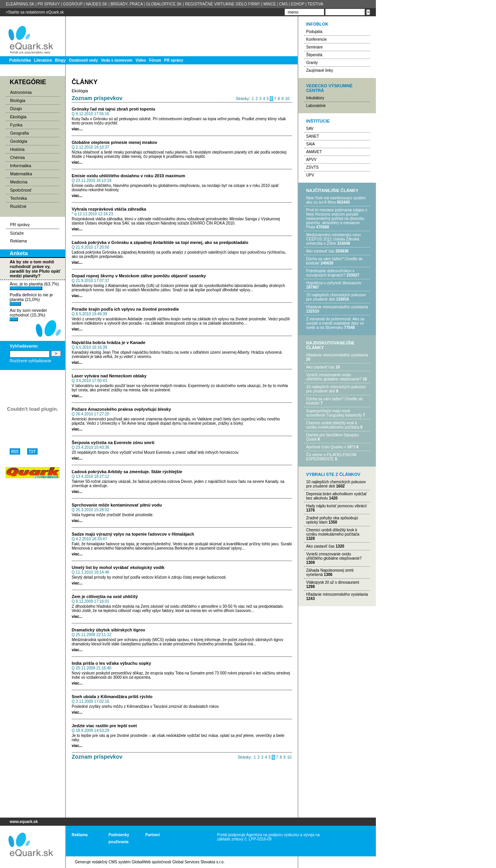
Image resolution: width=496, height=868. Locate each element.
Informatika (21, 166)
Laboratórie (316, 106)
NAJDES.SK (96, 4)
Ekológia (18, 117)
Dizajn (16, 109)
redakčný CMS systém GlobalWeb (121, 862)
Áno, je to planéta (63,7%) (34, 286)
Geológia (19, 141)
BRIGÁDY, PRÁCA (127, 4)
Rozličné (18, 206)
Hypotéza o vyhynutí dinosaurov (334, 283)
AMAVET (314, 152)
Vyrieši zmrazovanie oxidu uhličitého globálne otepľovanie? (334, 377)
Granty (312, 63)
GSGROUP (73, 4)
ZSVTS (312, 167)
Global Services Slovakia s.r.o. (199, 862)
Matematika (21, 174)
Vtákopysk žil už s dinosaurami (333, 582)
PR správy (174, 60)
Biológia (18, 100)
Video (141, 60)
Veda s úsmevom (117, 60)
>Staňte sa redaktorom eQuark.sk (35, 12)
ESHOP (297, 4)
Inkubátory (315, 98)
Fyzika (16, 125)
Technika (18, 198)
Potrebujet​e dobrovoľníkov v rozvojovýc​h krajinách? (330, 273)
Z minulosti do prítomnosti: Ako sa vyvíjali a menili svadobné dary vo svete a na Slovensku (335, 323)
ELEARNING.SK (20, 4)
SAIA (311, 144)
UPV (310, 175)
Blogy (60, 60)
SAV (310, 129)
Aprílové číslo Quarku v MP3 (331, 447)
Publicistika (20, 60)
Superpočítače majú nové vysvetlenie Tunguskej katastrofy (334, 413)
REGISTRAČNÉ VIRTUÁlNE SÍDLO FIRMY (222, 4)
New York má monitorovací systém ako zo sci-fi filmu (336, 200)
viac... (77, 129)
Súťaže (17, 233)
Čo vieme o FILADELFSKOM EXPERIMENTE (331, 457)
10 (287, 99)
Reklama (18, 241)
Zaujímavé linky (319, 70)
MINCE (270, 4)
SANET (313, 136)
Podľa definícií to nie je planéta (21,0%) (31, 299)
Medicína (19, 182)
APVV (311, 160)
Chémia (17, 157)
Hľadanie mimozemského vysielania (337, 307)
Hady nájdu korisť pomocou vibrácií (337, 506)
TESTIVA (315, 4)
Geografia (19, 133)
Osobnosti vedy (83, 60)
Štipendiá (314, 55)
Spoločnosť (21, 190)
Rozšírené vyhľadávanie (30, 361)
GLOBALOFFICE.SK (164, 4)
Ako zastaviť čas (320, 251)
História (17, 149)
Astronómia (21, 92)
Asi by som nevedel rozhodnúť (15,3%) (28, 315)
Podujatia (314, 32)
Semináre (314, 47)
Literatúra (43, 60)
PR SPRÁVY (49, 4)
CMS (283, 4)
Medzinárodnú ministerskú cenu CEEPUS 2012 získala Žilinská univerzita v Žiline (333, 239)
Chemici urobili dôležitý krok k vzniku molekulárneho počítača (333, 425)
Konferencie (316, 39)
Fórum (155, 60)
